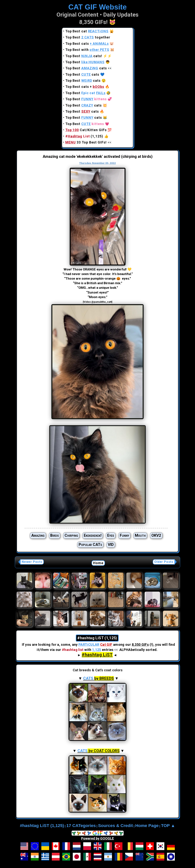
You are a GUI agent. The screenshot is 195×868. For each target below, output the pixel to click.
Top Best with (87, 50)
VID (111, 545)
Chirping (71, 535)
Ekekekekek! (93, 535)
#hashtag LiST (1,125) (42, 826)
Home (98, 563)
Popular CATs (90, 545)
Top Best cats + (85, 87)
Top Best (85, 62)
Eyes (111, 535)
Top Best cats (87, 44)
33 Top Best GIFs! (86, 142)
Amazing (38, 535)
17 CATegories (81, 826)
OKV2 (156, 535)
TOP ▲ (168, 826)
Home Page (147, 826)
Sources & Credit (115, 826)
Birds (55, 535)
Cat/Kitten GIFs (86, 130)
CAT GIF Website (98, 7)
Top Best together (88, 37)
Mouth (140, 535)
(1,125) (84, 136)
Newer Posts (32, 562)
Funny (124, 535)
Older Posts (164, 562)
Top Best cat (87, 31)
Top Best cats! (84, 56)
